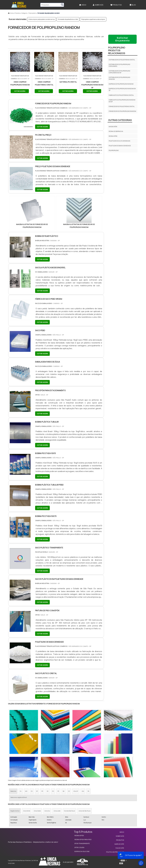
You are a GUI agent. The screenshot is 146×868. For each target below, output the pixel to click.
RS (53, 791)
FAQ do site (120, 848)
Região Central (15, 811)
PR (42, 791)
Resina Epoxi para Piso (83, 839)
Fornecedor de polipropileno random (122, 111)
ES (32, 791)
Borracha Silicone (82, 851)
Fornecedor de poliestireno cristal (68, 19)
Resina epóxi (113, 136)
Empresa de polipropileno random (121, 84)
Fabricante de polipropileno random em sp (122, 101)
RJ (21, 791)
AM (83, 791)
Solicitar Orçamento (123, 39)
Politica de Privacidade (115, 852)
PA (88, 791)
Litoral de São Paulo (85, 811)
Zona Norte (27, 811)
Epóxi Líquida (79, 847)
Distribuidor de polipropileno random (119, 78)
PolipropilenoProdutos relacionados (117, 50)
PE (58, 791)
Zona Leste (57, 811)
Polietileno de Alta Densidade (119, 141)
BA (64, 791)
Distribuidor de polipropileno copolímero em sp (119, 72)
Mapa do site (119, 844)
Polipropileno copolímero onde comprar (93, 19)
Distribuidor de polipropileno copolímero (119, 65)
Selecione (13, 791)
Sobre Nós (98, 5)
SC (48, 791)
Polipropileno (114, 150)
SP (37, 791)
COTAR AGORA (20, 91)
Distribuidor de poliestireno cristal (122, 60)
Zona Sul (47, 811)
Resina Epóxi (79, 835)
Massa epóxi (113, 127)
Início (83, 5)
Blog (133, 5)
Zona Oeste (37, 811)
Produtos (116, 5)
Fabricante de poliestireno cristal (121, 95)
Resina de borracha (116, 131)
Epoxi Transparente (82, 843)
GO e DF (76, 791)
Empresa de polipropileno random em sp (122, 90)
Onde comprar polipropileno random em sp (42, 19)
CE (69, 791)
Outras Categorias (120, 120)
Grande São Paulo (69, 811)
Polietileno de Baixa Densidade (120, 146)
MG (26, 791)
